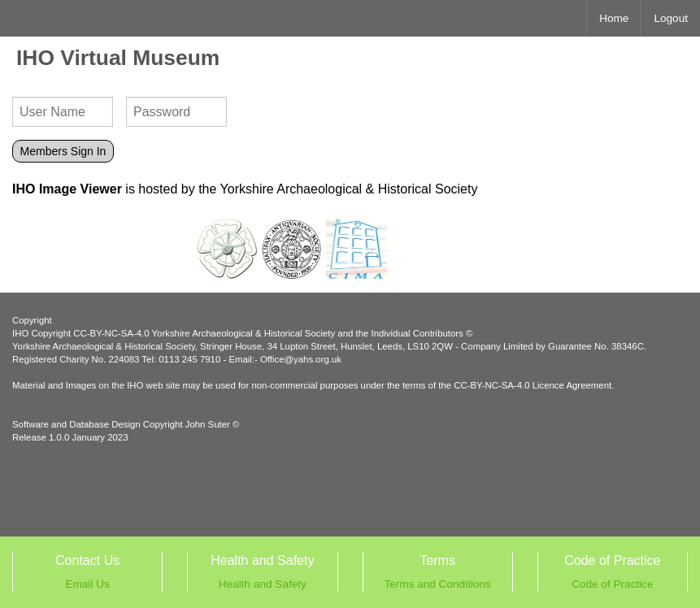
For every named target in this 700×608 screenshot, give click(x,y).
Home (614, 18)
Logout (671, 18)
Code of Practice (613, 584)
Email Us (87, 584)
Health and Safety (263, 584)
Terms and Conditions (437, 584)
